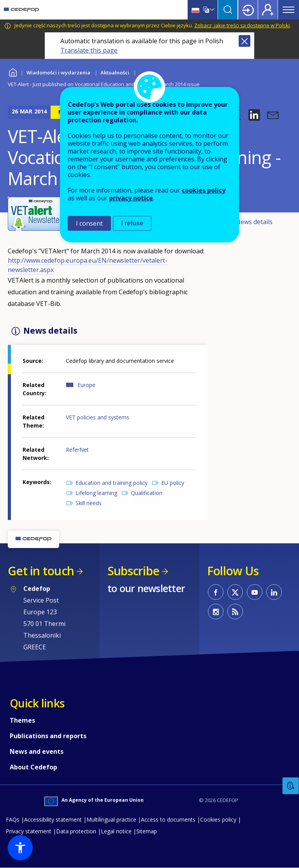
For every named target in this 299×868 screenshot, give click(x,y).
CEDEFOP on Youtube (255, 592)
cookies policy (204, 190)
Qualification (147, 493)
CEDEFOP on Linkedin (274, 592)
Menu (288, 10)
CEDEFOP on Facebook (216, 592)
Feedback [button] (291, 786)
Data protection (76, 831)
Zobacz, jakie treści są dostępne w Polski (242, 25)
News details (254, 222)
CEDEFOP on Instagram (216, 612)
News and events (37, 751)
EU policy (173, 483)
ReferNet (77, 450)
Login (248, 10)
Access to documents (168, 819)
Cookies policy (218, 819)
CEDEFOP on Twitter (235, 592)
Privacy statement (29, 831)
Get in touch (41, 571)
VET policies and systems (98, 417)
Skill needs (89, 503)
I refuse (132, 223)
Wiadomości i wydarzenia (58, 72)
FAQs (13, 819)
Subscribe (133, 571)
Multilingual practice (111, 819)
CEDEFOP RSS (235, 612)
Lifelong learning (96, 493)
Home (13, 72)
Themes (22, 720)
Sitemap (147, 831)
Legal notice (116, 831)
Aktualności (115, 72)
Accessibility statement (53, 819)
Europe (86, 385)
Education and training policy (112, 483)
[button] (254, 115)
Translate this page (89, 50)
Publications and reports (48, 736)
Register (268, 10)
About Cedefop (33, 767)
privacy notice (131, 198)
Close (244, 41)
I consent (89, 223)
